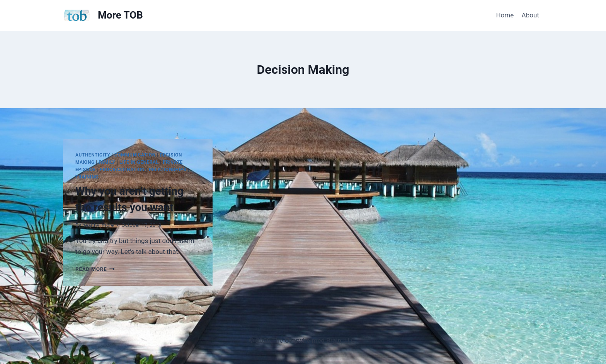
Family (107, 162)
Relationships (168, 170)
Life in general (139, 162)
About (530, 15)
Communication (135, 155)
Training (87, 177)
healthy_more (98, 225)
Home (505, 15)
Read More (95, 269)
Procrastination (122, 170)
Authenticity (93, 155)
